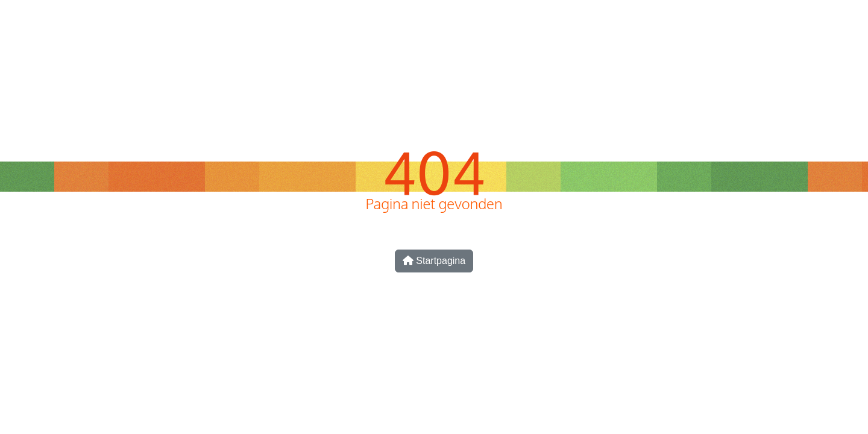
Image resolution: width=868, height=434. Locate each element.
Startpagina (434, 261)
